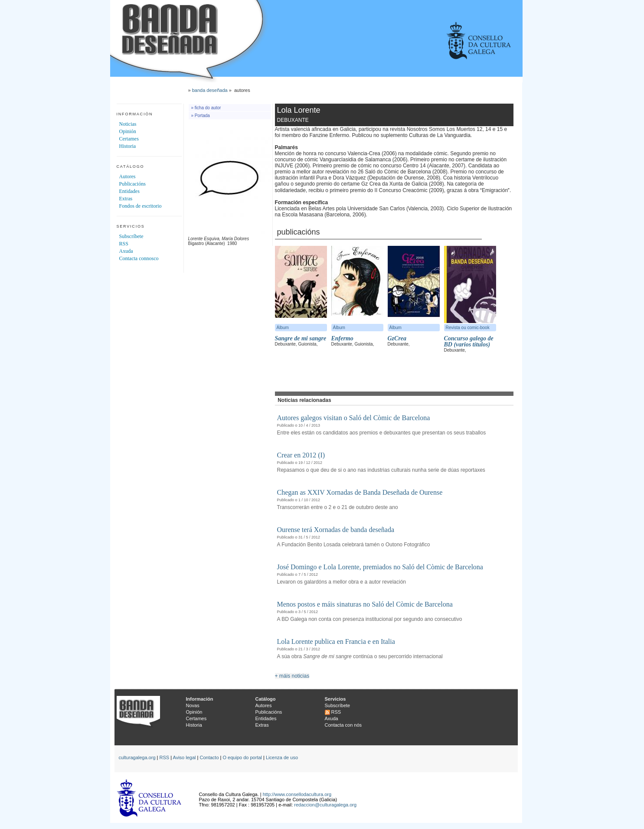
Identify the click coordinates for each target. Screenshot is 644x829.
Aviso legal (185, 757)
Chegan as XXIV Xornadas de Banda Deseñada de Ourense (360, 492)
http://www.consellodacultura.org (297, 794)
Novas (193, 705)
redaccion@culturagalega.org (325, 805)
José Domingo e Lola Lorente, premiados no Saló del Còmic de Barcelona (380, 567)
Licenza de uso (282, 757)
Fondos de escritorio (141, 206)
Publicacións (132, 184)
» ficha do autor (206, 108)
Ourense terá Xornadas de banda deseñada (336, 530)
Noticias (128, 124)
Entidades (129, 191)
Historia (128, 146)
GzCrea (397, 338)
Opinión (128, 131)
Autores (127, 176)
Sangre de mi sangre (301, 338)
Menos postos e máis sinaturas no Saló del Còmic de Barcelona (365, 604)
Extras (126, 199)
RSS (124, 244)
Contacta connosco (139, 258)
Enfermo (342, 338)
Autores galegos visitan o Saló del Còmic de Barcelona (354, 418)
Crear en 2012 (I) (301, 455)
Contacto (209, 757)
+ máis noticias (292, 676)
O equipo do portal (243, 757)
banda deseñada (210, 90)
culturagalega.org (137, 757)
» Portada (201, 116)
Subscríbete (131, 236)
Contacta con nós (343, 725)
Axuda (126, 251)
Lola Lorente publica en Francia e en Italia (336, 641)
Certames (129, 139)
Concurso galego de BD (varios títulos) (469, 341)
